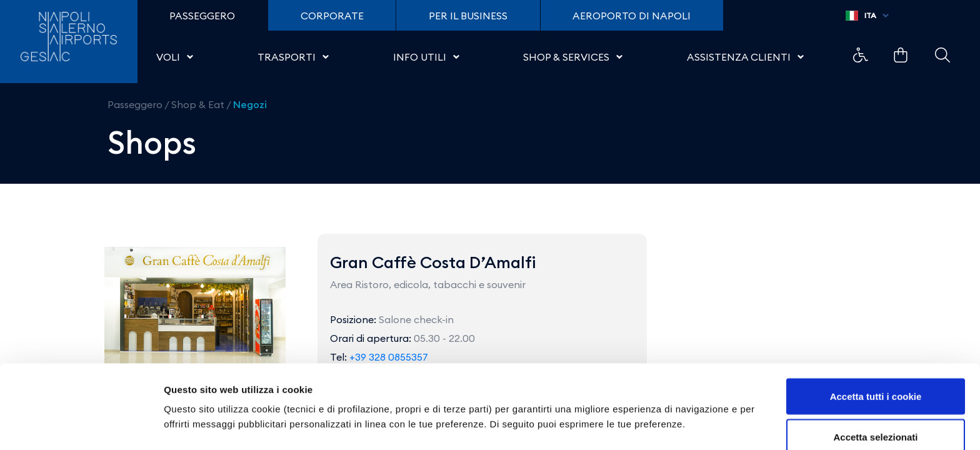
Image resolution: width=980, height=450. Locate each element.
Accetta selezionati (875, 376)
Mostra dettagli (657, 403)
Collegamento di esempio (861, 55)
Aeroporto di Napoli (632, 16)
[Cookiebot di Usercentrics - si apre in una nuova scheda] (81, 426)
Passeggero (135, 104)
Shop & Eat (198, 104)
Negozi (250, 104)
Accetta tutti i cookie (876, 335)
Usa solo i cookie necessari (876, 417)
